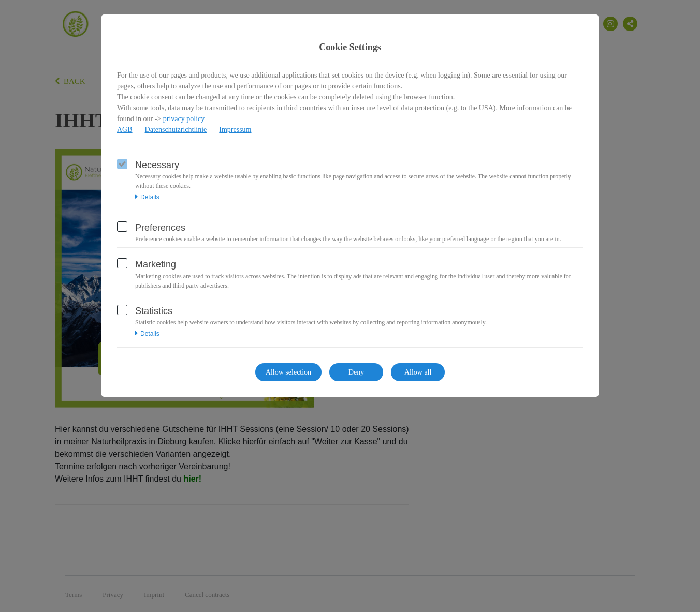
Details (147, 197)
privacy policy (184, 119)
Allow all (418, 372)
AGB (125, 130)
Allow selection (288, 372)
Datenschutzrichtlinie (176, 130)
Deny (356, 372)
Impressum (235, 130)
